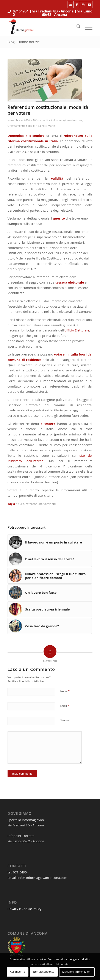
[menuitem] (76, 27)
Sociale (30, 126)
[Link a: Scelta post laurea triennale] (50, 609)
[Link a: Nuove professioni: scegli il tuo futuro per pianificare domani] (50, 576)
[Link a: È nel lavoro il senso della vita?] (50, 559)
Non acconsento (44, 972)
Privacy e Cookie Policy (25, 909)
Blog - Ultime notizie (24, 42)
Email (65, 706)
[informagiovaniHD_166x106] (42, 27)
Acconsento (18, 972)
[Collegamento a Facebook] (77, 5)
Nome (65, 691)
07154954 (21, 11)
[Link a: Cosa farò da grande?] (50, 626)
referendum (34, 504)
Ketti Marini (49, 126)
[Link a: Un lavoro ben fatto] (50, 592)
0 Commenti (41, 120)
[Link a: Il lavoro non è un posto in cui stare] (50, 542)
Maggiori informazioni (77, 972)
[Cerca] (76, 27)
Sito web (65, 720)
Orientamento (16, 126)
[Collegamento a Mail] (70, 5)
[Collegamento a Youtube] (89, 5)
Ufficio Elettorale (77, 330)
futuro (20, 504)
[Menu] (87, 27)
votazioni (50, 504)
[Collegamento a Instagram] (83, 5)
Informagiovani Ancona (68, 120)
